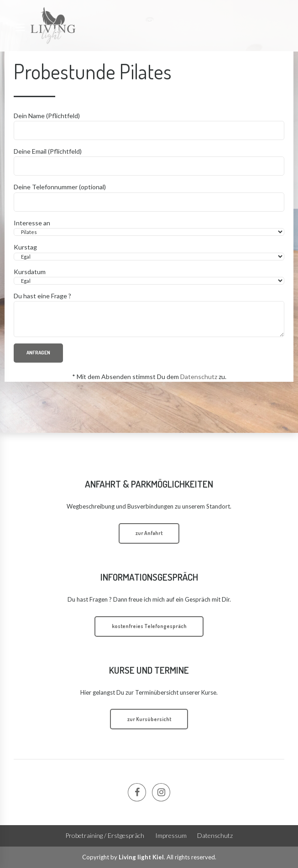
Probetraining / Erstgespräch (105, 835)
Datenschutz (199, 377)
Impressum (171, 835)
